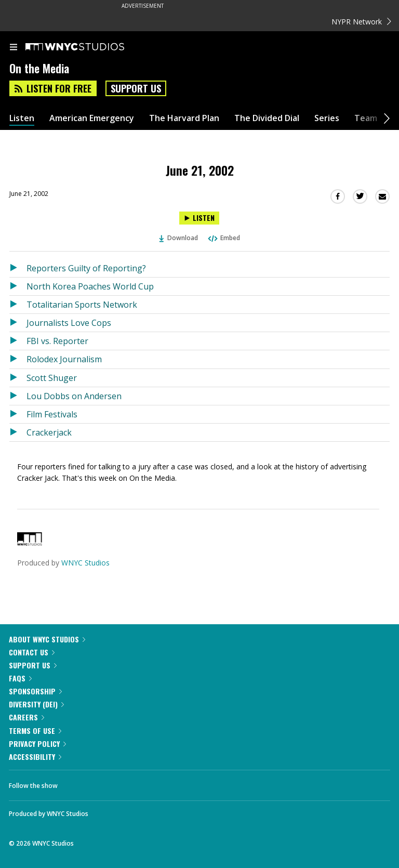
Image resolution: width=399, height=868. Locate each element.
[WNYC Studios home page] (88, 47)
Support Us (136, 88)
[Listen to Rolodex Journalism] (18, 359)
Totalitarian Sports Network (82, 305)
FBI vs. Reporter (57, 341)
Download (179, 238)
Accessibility (35, 757)
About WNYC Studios (47, 639)
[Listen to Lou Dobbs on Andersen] (18, 396)
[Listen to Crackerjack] (18, 432)
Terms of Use (35, 731)
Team (366, 118)
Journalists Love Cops (69, 323)
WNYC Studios (85, 563)
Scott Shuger (52, 378)
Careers (26, 717)
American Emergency (92, 118)
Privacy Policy (37, 744)
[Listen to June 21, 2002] (199, 218)
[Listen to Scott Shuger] (18, 378)
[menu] (14, 48)
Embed (223, 238)
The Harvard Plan (184, 118)
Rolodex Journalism (64, 359)
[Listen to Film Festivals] (18, 414)
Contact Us (32, 652)
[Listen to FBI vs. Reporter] (18, 341)
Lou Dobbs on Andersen (74, 396)
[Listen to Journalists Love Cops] (18, 323)
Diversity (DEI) (36, 704)
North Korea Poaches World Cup (90, 286)
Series (327, 118)
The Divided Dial (267, 118)
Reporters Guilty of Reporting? (86, 268)
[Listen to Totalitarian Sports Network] (18, 305)
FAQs (20, 678)
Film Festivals (52, 414)
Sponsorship (35, 691)
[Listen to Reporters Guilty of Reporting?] (18, 268)
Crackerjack (49, 432)
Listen (22, 118)
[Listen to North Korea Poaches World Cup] (18, 286)
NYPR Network (361, 22)
